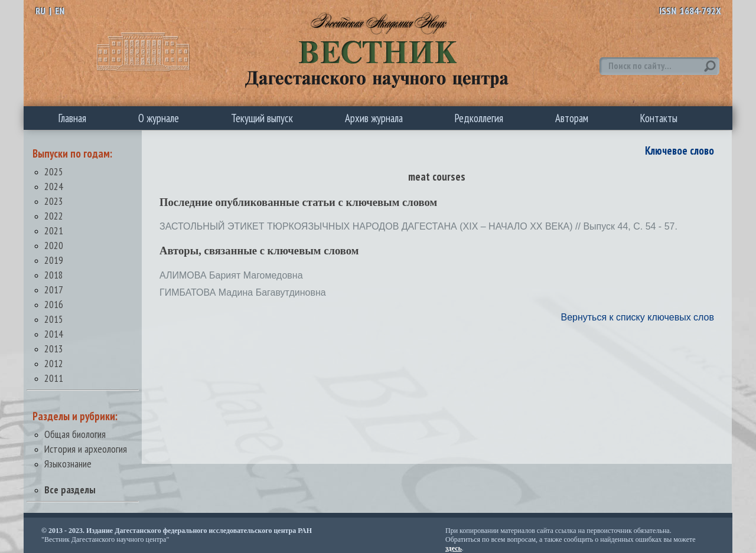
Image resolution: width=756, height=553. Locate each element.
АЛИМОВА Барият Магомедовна (231, 275)
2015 (54, 319)
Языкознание (68, 464)
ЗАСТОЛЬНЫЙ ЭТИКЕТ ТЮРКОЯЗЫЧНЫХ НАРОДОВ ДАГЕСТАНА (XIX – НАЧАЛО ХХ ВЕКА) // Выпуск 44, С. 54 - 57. (418, 226)
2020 (54, 245)
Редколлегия (479, 118)
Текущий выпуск (262, 118)
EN (60, 11)
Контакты (659, 118)
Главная (72, 118)
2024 (54, 186)
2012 (54, 363)
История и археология (86, 449)
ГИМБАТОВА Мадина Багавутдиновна (243, 292)
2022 (54, 216)
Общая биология (75, 434)
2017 (54, 289)
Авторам (572, 118)
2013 (54, 349)
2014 (54, 334)
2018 (54, 275)
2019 (54, 260)
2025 (54, 171)
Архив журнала (374, 118)
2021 (54, 230)
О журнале (159, 118)
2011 (54, 378)
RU (40, 11)
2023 (54, 201)
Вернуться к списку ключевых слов (637, 317)
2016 (54, 304)
